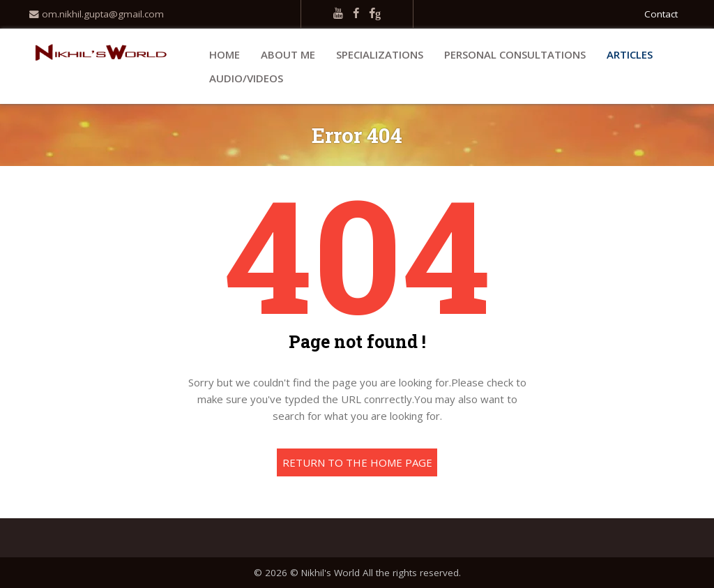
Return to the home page (357, 462)
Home (225, 54)
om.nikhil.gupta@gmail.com (97, 14)
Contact (661, 14)
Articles (630, 54)
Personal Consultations (515, 54)
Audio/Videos (246, 78)
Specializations (380, 54)
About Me (288, 54)
